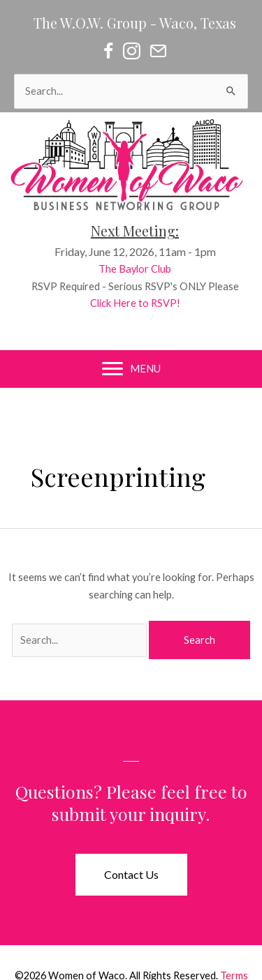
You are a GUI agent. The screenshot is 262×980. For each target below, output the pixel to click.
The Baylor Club (143, 269)
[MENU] (131, 369)
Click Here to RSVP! (144, 303)
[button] (131, 875)
